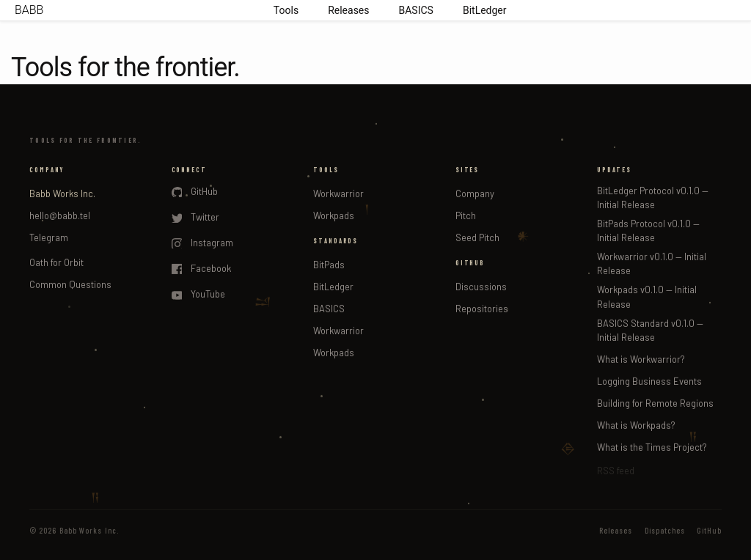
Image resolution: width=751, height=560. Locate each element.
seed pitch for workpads (475, 210)
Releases (348, 10)
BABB (29, 10)
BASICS (416, 10)
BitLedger (485, 10)
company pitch (451, 146)
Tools (286, 10)
